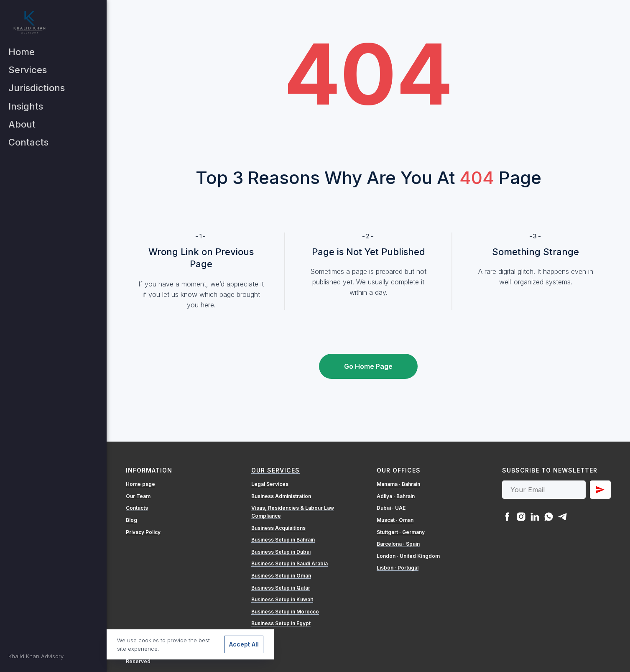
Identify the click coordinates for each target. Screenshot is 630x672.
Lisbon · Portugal (398, 568)
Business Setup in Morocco (285, 612)
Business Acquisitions (278, 528)
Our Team (138, 496)
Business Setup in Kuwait (282, 599)
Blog (131, 520)
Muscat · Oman (395, 520)
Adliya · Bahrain (396, 496)
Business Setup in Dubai (281, 552)
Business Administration (281, 496)
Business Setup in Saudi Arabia (289, 563)
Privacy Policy (143, 532)
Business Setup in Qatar (281, 588)
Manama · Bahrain (398, 484)
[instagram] (521, 517)
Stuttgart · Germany (401, 532)
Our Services (275, 470)
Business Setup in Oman (281, 576)
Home (22, 52)
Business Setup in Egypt (281, 623)
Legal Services (270, 484)
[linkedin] (535, 517)
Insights (26, 106)
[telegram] (562, 517)
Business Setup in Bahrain (283, 540)
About (22, 124)
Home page (140, 484)
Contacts (28, 142)
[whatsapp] (549, 517)
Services (28, 70)
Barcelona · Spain (398, 544)
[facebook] (507, 517)
